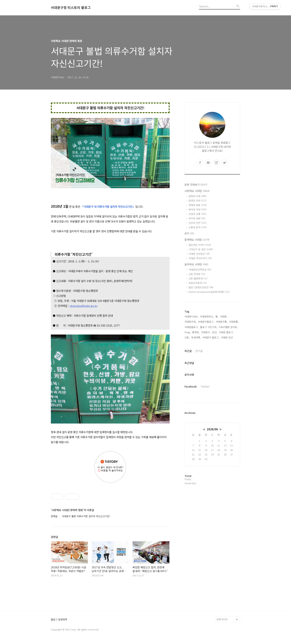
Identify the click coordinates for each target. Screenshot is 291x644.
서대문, (224, 316)
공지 (189, 233)
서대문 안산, (227, 337)
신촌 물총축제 (198, 278)
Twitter (205, 386)
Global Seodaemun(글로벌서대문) (209, 292)
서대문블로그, (192, 327)
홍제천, (196, 332)
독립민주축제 (198, 283)
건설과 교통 (198, 214)
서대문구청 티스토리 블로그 (71, 8)
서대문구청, (190, 322)
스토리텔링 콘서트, (228, 327)
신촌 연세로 (197, 274)
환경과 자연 (198, 201)
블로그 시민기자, (209, 327)
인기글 (199, 351)
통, (217, 316)
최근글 (188, 351)
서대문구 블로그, (211, 337)
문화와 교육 (198, 196)
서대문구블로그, (206, 322)
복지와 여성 (198, 209)
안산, (215, 332)
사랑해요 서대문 (197, 191)
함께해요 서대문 (197, 240)
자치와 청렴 (197, 218)
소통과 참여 (198, 227)
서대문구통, (222, 322)
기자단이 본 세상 (201, 249)
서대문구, (206, 332)
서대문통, (234, 322)
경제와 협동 (198, 205)
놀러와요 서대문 (196, 264)
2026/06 (212, 429)
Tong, (188, 332)
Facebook (191, 386)
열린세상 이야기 (200, 245)
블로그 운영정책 (59, 620)
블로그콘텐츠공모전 (201, 287)
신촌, (187, 337)
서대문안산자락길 (200, 270)
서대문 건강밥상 (199, 254)
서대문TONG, (191, 316)
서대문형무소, (207, 316)
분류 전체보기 (196, 185)
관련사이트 (222, 619)
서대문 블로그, (226, 332)
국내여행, (196, 337)
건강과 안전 (198, 223)
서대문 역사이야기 (200, 258)
